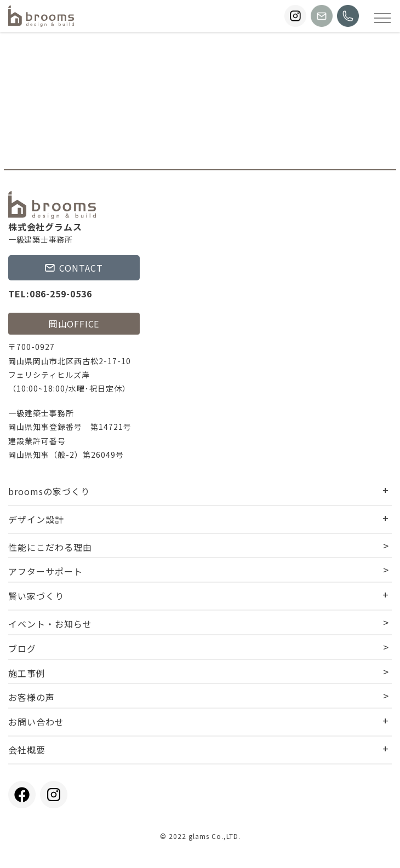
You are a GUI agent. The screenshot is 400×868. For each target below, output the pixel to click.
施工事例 (27, 673)
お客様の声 (32, 697)
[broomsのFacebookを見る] (22, 795)
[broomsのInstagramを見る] (295, 16)
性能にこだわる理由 (50, 547)
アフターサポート (45, 571)
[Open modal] (382, 18)
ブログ (22, 648)
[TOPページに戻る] (41, 16)
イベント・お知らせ (50, 624)
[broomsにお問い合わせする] (322, 16)
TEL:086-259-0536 (50, 294)
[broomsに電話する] (348, 16)
